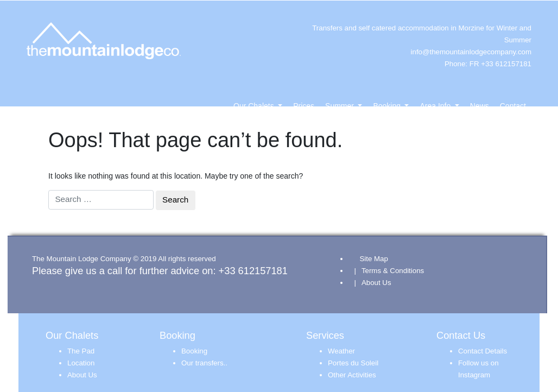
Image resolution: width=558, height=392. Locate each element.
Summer (341, 106)
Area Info (436, 106)
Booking (388, 106)
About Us (376, 283)
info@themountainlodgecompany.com (471, 52)
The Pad (81, 351)
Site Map (373, 259)
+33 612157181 (253, 271)
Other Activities (352, 375)
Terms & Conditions (393, 271)
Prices (304, 106)
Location (81, 363)
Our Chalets (255, 106)
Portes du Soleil (353, 363)
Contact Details (483, 351)
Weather (341, 351)
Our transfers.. (204, 363)
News (480, 106)
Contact (513, 106)
